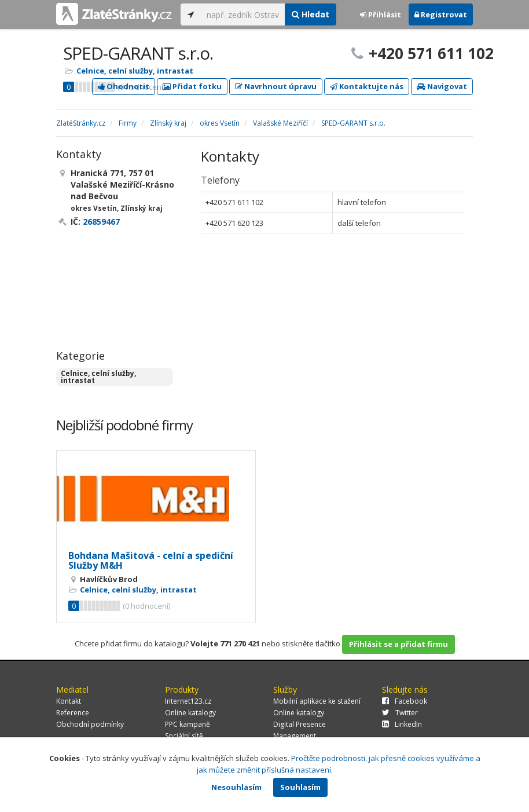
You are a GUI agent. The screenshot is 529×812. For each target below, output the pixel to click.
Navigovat (442, 86)
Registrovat (441, 14)
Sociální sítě (184, 736)
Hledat (311, 14)
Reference (73, 713)
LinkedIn (402, 724)
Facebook (405, 701)
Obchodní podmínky (90, 724)
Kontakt (69, 701)
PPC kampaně (188, 724)
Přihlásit (381, 14)
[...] (243, 14)
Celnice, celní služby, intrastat (135, 71)
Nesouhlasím (236, 787)
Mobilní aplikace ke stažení (317, 701)
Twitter (400, 713)
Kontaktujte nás (367, 86)
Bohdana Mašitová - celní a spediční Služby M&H (151, 561)
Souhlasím (300, 787)
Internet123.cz (188, 701)
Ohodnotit (124, 86)
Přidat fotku (192, 86)
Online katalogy (190, 713)
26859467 (101, 222)
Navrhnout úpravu (276, 86)
